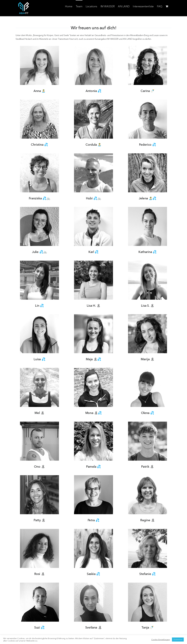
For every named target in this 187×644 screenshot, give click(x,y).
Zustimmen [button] (178, 639)
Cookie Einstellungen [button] (161, 640)
